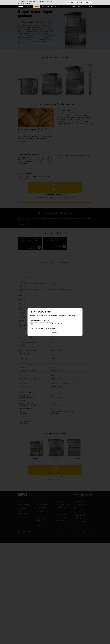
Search (80, 6)
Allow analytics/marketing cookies (43, 322)
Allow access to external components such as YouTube (48, 324)
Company (61, 6)
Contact (74, 6)
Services (54, 6)
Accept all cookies (51, 328)
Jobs (67, 6)
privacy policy (72, 317)
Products (37, 6)
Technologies (45, 6)
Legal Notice (55, 332)
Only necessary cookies (37, 328)
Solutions (29, 6)
